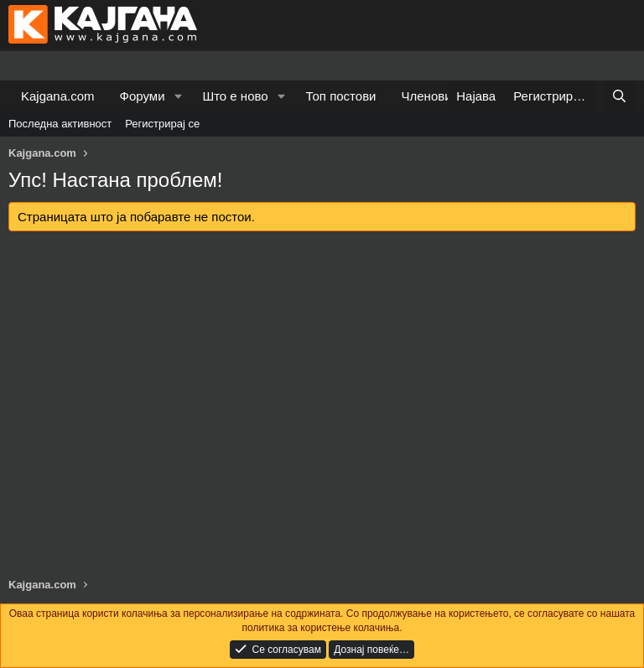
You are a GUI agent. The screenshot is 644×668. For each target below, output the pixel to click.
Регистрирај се (162, 124)
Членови (427, 96)
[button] (178, 96)
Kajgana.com (58, 96)
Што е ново (235, 96)
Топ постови (341, 96)
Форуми (143, 96)
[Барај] (619, 96)
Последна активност (60, 124)
